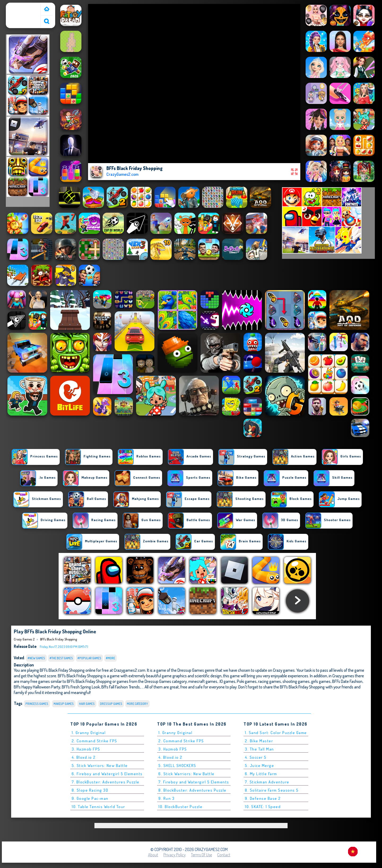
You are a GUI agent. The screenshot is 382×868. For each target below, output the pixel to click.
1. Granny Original (89, 733)
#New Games (36, 658)
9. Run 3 (166, 798)
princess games (37, 704)
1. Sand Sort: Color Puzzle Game (276, 733)
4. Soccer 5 (256, 757)
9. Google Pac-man (90, 798)
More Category (137, 704)
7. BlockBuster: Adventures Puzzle (106, 782)
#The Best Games (61, 658)
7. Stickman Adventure (267, 782)
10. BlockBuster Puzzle (180, 807)
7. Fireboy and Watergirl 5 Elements (194, 782)
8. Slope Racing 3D (90, 790)
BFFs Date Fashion (347, 681)
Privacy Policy (175, 855)
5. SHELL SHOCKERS (177, 766)
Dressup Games (111, 704)
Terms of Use (201, 855)
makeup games (64, 704)
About (153, 855)
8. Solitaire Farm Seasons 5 (272, 790)
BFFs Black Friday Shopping (58, 639)
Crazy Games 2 (21, 6)
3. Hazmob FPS (86, 749)
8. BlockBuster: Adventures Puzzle (192, 790)
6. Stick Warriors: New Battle (186, 774)
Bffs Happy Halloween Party (37, 687)
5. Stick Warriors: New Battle (100, 766)
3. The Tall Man (259, 749)
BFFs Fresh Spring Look (81, 687)
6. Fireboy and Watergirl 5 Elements (107, 774)
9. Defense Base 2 (263, 798)
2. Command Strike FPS (94, 741)
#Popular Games (89, 658)
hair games (87, 704)
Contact (224, 855)
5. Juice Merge (259, 766)
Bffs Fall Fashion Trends (121, 687)
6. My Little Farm (261, 774)
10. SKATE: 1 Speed (263, 807)
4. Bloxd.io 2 (84, 757)
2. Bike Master (259, 741)
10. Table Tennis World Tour (98, 807)
